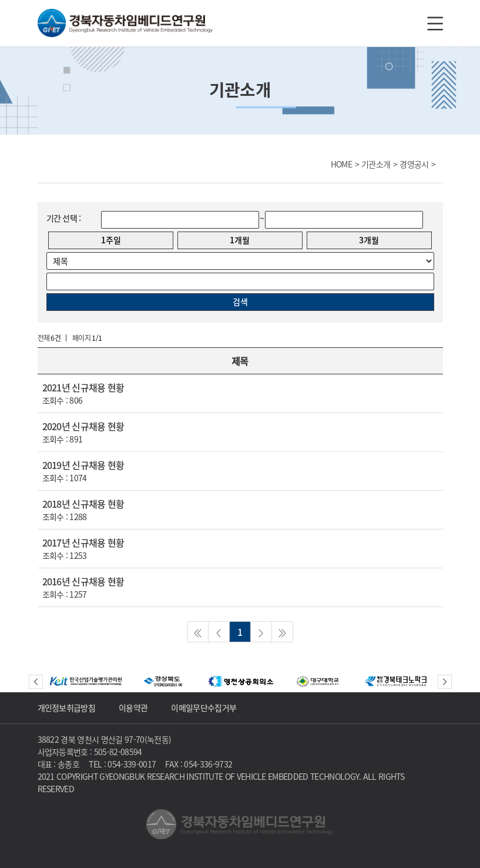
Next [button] (445, 682)
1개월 (240, 240)
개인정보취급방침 (67, 708)
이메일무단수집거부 (204, 708)
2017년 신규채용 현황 (83, 542)
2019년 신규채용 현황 (83, 465)
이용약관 (133, 708)
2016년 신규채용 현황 (83, 581)
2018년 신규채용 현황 (83, 504)
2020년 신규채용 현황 (83, 426)
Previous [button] (36, 682)
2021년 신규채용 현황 (83, 387)
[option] (86, 681)
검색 (240, 301)
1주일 (111, 240)
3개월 (369, 240)
